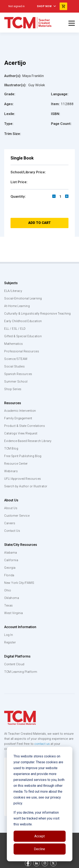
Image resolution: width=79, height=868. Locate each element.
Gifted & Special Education (23, 336)
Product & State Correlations (25, 426)
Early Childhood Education (23, 321)
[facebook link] (28, 863)
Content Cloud (14, 664)
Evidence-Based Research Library (28, 441)
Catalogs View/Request (21, 433)
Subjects (11, 283)
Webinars (11, 471)
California (11, 560)
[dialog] (39, 804)
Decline (39, 849)
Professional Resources (22, 351)
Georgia (10, 568)
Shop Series (13, 389)
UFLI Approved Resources (23, 479)
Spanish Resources (18, 374)
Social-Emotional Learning (23, 298)
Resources (13, 403)
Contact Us (12, 531)
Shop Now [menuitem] (44, 6)
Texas (9, 605)
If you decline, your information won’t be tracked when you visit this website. (36, 818)
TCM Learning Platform (21, 672)
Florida (9, 575)
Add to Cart (39, 223)
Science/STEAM (16, 359)
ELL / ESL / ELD (15, 329)
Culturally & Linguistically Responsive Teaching (37, 314)
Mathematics (14, 344)
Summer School (16, 382)
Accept (39, 836)
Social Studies (14, 366)
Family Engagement (18, 418)
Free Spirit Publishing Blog (23, 456)
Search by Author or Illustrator (26, 486)
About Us (11, 500)
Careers (10, 523)
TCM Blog (11, 448)
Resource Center (16, 464)
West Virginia (14, 613)
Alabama (11, 553)
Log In (9, 635)
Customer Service (17, 516)
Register (10, 642)
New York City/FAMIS (19, 583)
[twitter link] (53, 863)
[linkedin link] (36, 863)
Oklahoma (12, 598)
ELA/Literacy (13, 291)
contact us (42, 744)
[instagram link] (45, 863)
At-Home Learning (17, 306)
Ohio (8, 590)
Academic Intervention (20, 411)
